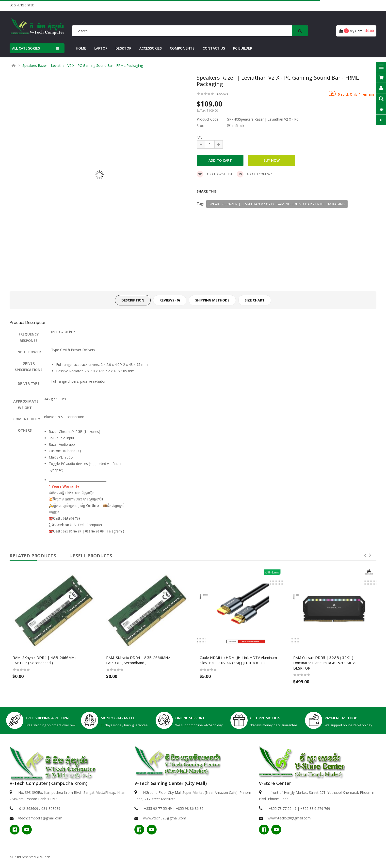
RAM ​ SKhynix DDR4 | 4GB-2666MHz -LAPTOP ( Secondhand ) (46, 660)
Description (133, 300)
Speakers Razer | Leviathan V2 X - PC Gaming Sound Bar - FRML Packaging (83, 66)
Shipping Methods (212, 300)
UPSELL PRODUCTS (91, 556)
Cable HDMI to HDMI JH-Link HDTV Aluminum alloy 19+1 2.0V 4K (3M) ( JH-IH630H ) (238, 660)
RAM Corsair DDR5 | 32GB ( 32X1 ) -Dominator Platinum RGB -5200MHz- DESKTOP (325, 663)
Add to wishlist (215, 174)
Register (27, 5)
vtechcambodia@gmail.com (40, 818)
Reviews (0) (170, 300)
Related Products (33, 556)
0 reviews (221, 94)
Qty (200, 137)
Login (15, 5)
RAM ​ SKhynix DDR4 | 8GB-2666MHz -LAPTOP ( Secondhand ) (139, 660)
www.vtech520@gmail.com (165, 818)
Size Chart (255, 300)
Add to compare (255, 174)
